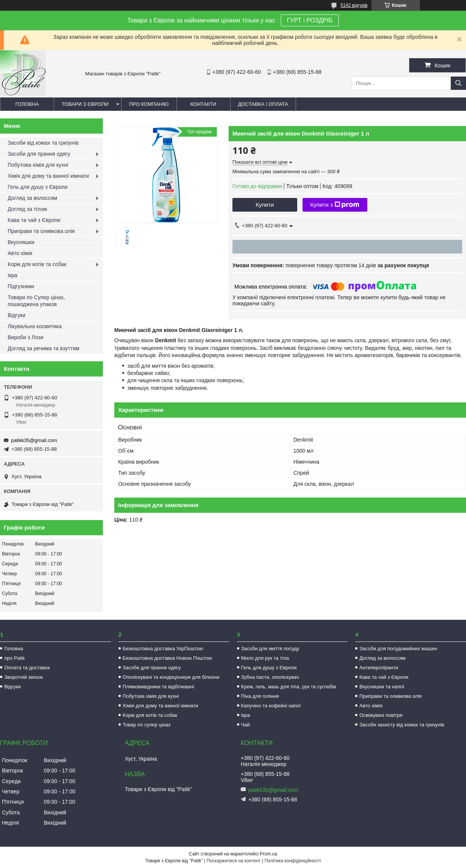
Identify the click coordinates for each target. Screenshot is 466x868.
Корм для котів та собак (37, 264)
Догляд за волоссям (32, 198)
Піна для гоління (260, 696)
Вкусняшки (21, 242)
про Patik (14, 658)
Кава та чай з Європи (34, 220)
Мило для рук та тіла (265, 658)
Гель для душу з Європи (38, 187)
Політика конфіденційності (293, 861)
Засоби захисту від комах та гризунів (402, 725)
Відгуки (17, 315)
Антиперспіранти (379, 668)
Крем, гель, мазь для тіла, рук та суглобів (289, 687)
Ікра (13, 275)
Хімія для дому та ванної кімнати (48, 176)
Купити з (335, 205)
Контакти (203, 104)
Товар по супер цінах (147, 725)
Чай (246, 725)
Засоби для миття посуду (270, 649)
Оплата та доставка (27, 668)
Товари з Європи (85, 104)
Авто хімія (20, 253)
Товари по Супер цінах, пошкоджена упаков (36, 301)
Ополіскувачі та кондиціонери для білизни (171, 677)
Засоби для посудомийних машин (398, 649)
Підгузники (21, 286)
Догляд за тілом (27, 209)
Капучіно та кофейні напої (271, 706)
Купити (265, 205)
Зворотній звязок (23, 677)
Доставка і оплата (263, 104)
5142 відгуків (354, 5)
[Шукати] (458, 83)
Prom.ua (268, 854)
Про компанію (149, 104)
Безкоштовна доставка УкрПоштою (163, 649)
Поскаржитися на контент (234, 861)
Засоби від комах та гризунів (43, 143)
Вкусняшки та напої (382, 687)
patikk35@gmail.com (34, 440)
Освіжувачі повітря (381, 715)
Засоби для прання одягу (39, 154)
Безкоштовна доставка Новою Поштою (167, 658)
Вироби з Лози (26, 337)
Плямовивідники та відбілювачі (159, 687)
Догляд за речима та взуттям (43, 348)
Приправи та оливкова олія (41, 231)
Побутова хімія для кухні (38, 165)
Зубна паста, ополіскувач (270, 677)
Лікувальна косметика (35, 326)
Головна (27, 104)
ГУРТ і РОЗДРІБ (310, 20)
